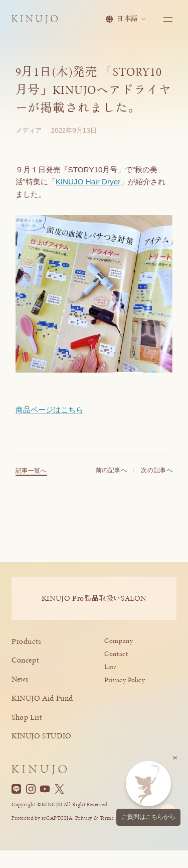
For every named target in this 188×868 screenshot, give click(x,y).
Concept (25, 660)
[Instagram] (31, 789)
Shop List (27, 717)
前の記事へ (112, 475)
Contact (116, 654)
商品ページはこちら (49, 410)
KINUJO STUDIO (42, 736)
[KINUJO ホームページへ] (38, 21)
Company (119, 641)
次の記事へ (157, 475)
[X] (59, 789)
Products (26, 641)
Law (110, 667)
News (20, 679)
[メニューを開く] (167, 21)
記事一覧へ (31, 475)
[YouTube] (45, 789)
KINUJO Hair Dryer (88, 182)
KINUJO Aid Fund (42, 698)
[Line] (16, 789)
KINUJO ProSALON (94, 598)
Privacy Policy (125, 680)
